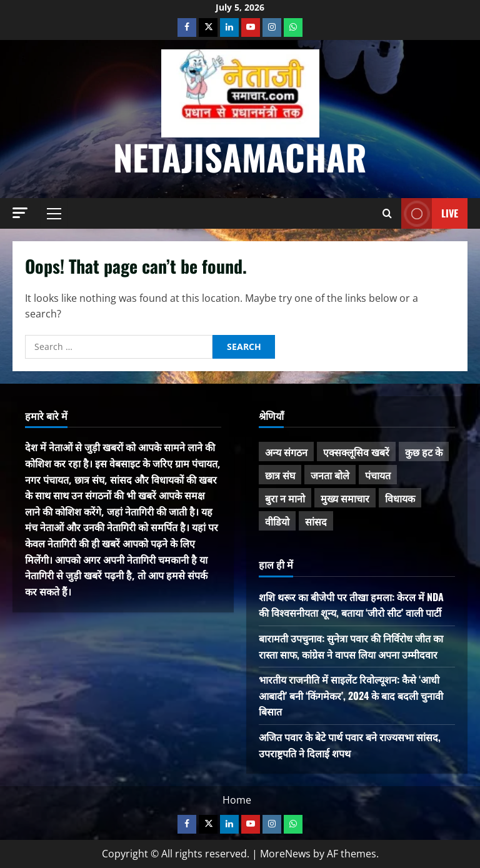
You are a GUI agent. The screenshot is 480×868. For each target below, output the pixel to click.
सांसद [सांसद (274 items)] (316, 521)
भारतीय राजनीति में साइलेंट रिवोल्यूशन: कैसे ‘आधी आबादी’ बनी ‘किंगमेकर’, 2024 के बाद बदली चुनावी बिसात (351, 695)
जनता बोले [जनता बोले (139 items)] (330, 475)
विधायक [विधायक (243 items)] (400, 498)
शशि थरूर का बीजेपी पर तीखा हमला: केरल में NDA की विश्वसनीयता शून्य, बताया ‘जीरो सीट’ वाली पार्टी (351, 605)
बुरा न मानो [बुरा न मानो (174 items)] (285, 498)
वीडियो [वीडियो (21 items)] (277, 521)
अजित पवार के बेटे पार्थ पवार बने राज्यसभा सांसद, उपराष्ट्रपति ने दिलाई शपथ (350, 745)
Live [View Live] (430, 213)
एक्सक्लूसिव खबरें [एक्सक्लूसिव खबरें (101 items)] (356, 452)
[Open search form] (387, 213)
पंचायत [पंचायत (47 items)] (378, 475)
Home (237, 800)
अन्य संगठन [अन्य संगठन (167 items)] (286, 452)
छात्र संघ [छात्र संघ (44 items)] (280, 475)
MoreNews (285, 854)
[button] (20, 213)
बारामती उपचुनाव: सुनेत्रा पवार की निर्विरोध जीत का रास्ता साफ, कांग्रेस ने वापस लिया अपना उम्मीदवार (351, 646)
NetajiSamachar (240, 157)
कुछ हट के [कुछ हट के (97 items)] (424, 452)
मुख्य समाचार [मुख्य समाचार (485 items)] (345, 498)
